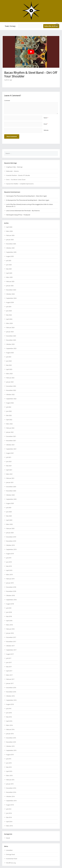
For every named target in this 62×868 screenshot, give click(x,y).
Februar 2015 (10, 780)
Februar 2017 (10, 679)
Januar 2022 (10, 432)
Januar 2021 (10, 482)
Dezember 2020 (11, 487)
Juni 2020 (9, 512)
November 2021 (11, 441)
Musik (8, 838)
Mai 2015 (9, 767)
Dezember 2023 (11, 336)
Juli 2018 (9, 608)
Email (46, 124)
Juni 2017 (9, 662)
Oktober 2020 (10, 495)
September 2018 (11, 600)
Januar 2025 (10, 286)
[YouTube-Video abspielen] (31, 52)
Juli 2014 (9, 809)
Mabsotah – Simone (12, 171)
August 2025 (10, 256)
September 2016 (11, 700)
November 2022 (11, 390)
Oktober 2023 (10, 344)
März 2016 (9, 725)
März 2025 (9, 277)
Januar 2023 (10, 382)
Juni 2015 (9, 763)
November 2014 (11, 792)
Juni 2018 (9, 612)
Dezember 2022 (11, 386)
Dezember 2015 (11, 738)
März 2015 (9, 775)
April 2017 (9, 671)
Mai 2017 (9, 667)
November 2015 (11, 742)
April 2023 (9, 369)
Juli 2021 (9, 457)
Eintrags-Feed (11, 854)
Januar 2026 (10, 240)
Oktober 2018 (10, 595)
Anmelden (9, 850)
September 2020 (11, 499)
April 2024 (9, 319)
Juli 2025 (9, 261)
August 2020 (10, 503)
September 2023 (11, 348)
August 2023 (10, 353)
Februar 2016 (10, 729)
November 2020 (11, 491)
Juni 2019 (9, 562)
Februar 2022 (10, 428)
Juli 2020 (9, 508)
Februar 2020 (10, 528)
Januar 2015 (10, 784)
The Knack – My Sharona (32, 211)
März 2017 (9, 675)
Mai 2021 (9, 466)
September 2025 (11, 252)
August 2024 (10, 302)
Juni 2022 (9, 411)
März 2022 (9, 424)
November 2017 (11, 642)
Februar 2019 (10, 579)
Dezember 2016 (11, 688)
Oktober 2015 (10, 746)
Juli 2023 (9, 357)
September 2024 (11, 298)
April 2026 (9, 227)
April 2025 (9, 273)
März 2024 (9, 323)
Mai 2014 (9, 817)
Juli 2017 (9, 658)
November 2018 (11, 591)
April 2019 (9, 570)
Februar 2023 (10, 378)
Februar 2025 (10, 281)
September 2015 (11, 750)
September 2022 (11, 399)
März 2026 (9, 231)
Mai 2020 (9, 516)
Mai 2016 (9, 717)
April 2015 (9, 771)
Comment (7, 101)
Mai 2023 (9, 365)
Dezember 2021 (11, 436)
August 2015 (10, 755)
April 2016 (9, 721)
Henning (9, 196)
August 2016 (10, 704)
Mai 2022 (9, 415)
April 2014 (9, 822)
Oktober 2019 (10, 545)
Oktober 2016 (10, 696)
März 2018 (9, 625)
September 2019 (11, 549)
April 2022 (9, 420)
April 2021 (9, 470)
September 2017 (11, 650)
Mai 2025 (9, 269)
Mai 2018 (9, 616)
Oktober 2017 (10, 646)
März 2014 (9, 826)
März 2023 (9, 374)
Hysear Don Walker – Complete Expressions (20, 184)
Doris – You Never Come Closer (16, 180)
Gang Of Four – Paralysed (22, 215)
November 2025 (11, 244)
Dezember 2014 (11, 788)
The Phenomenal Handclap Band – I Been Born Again (30, 196)
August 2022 (10, 403)
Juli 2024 (9, 307)
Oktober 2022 (10, 394)
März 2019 (9, 575)
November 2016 (11, 692)
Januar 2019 (10, 583)
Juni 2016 (9, 713)
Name (46, 118)
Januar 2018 (10, 633)
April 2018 (9, 621)
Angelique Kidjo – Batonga (14, 167)
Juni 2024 (9, 311)
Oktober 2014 (10, 796)
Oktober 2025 (10, 248)
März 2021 (9, 474)
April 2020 (9, 520)
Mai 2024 (9, 315)
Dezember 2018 (11, 587)
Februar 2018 (10, 629)
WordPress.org (11, 863)
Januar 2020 (10, 533)
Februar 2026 (10, 235)
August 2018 (10, 604)
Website (46, 130)
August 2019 (10, 554)
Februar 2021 (10, 478)
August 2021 (10, 453)
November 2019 (11, 541)
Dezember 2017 (11, 637)
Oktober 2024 (10, 294)
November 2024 (11, 290)
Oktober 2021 (10, 445)
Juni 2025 (9, 265)
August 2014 (10, 805)
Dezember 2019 (11, 537)
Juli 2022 (9, 407)
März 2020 (9, 524)
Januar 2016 (10, 734)
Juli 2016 (9, 708)
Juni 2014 (9, 813)
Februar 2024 (10, 327)
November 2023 (11, 340)
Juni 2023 (9, 361)
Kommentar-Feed (12, 859)
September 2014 (11, 801)
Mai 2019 (9, 566)
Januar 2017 (10, 683)
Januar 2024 (10, 332)
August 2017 (10, 654)
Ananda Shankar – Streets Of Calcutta (18, 175)
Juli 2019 (9, 558)
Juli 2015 (9, 759)
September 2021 (11, 449)
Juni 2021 (9, 461)
